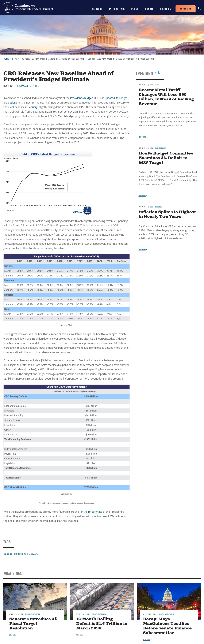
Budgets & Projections (28, 86)
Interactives (117, 9)
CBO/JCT (34, 554)
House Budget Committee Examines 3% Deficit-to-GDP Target (166, 158)
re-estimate (95, 512)
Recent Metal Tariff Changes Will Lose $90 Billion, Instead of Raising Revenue (166, 97)
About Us (166, 9)
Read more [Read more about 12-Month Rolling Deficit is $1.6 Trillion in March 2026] (80, 635)
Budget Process (161, 148)
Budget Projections (15, 554)
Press (135, 9)
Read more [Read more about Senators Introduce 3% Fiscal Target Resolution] (13, 635)
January (33, 107)
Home (6, 59)
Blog (15, 59)
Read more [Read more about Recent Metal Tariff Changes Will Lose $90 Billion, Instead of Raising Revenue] (142, 137)
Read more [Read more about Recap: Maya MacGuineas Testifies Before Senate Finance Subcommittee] (147, 640)
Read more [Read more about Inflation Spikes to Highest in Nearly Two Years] (142, 250)
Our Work (97, 9)
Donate (149, 9)
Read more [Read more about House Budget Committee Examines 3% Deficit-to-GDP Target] (142, 196)
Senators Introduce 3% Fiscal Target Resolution (33, 624)
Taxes (157, 85)
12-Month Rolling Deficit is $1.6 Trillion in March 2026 (102, 624)
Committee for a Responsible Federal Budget (28, 7)
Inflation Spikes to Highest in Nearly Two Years (167, 214)
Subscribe (186, 9)
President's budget (81, 98)
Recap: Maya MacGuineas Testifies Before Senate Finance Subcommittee (167, 626)
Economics (159, 207)
